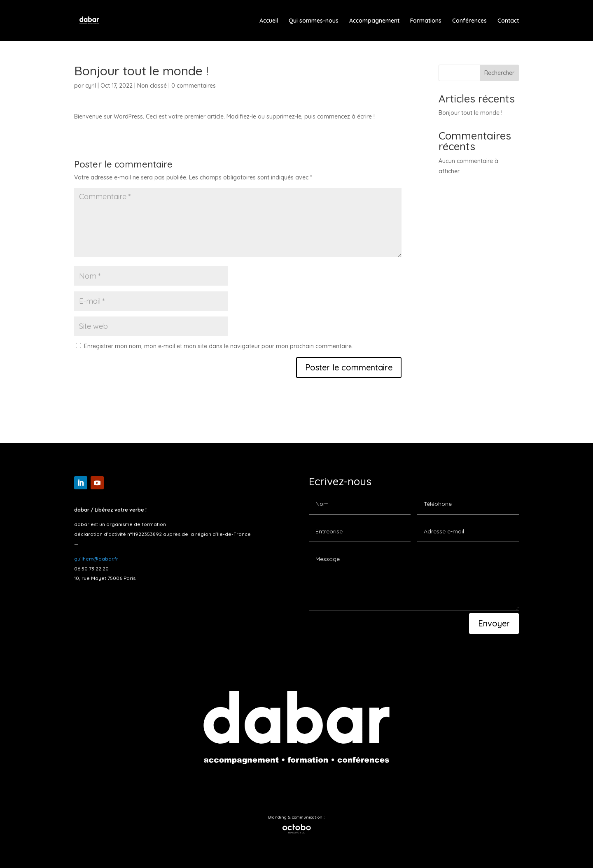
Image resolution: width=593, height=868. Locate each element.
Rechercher (499, 73)
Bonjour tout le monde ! (470, 113)
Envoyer (494, 623)
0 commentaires (194, 86)
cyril (91, 86)
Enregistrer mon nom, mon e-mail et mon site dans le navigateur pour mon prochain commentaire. (218, 346)
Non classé (152, 86)
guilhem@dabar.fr (96, 559)
